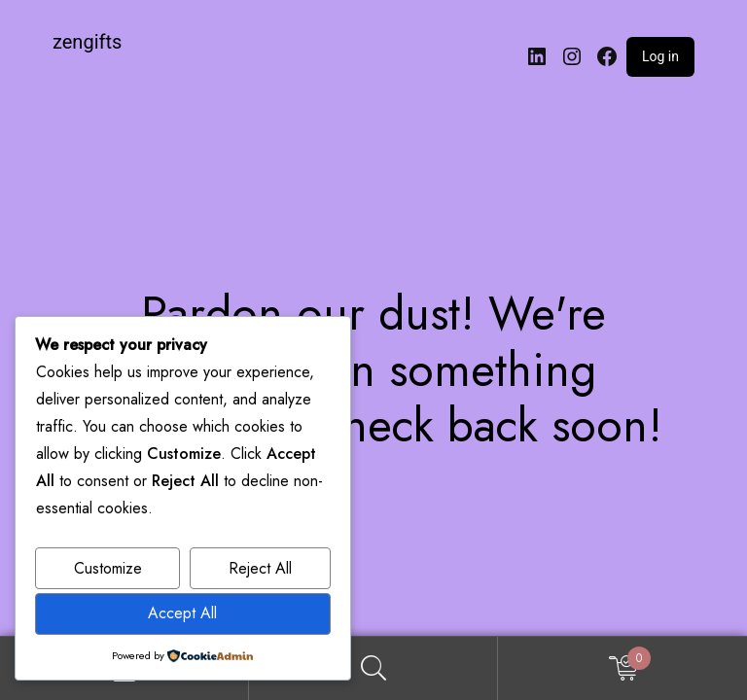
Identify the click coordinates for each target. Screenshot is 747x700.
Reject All (260, 568)
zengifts (87, 42)
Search (373, 668)
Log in (660, 56)
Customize (108, 568)
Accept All (182, 613)
